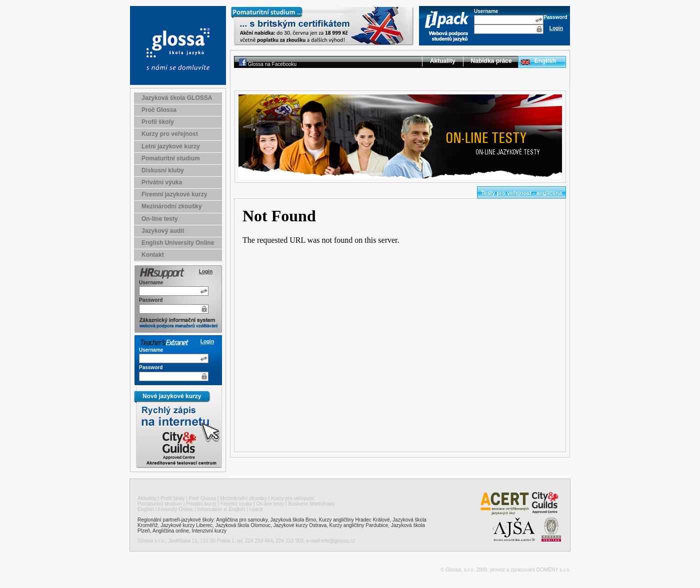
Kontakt (153, 255)
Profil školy (158, 122)
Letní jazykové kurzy (171, 146)
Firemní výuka (236, 504)
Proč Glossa (159, 110)
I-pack (256, 509)
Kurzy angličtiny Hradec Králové (354, 520)
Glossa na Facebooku (272, 64)
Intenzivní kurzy (209, 531)
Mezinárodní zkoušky (172, 206)
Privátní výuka (162, 182)
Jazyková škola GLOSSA (177, 98)
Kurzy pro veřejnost (170, 134)
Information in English (221, 509)
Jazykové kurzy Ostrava (300, 525)
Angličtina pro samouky (242, 520)
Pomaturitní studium (171, 158)
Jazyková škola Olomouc (243, 525)
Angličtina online (171, 531)
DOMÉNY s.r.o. (553, 570)
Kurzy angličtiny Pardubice (359, 525)
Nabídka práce (491, 61)
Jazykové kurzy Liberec (186, 525)
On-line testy (160, 219)
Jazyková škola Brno (293, 520)
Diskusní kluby (163, 170)
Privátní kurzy (201, 504)
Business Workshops (311, 504)
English (545, 61)
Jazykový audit (163, 231)
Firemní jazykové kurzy (174, 194)
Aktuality (443, 61)
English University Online (178, 243)
